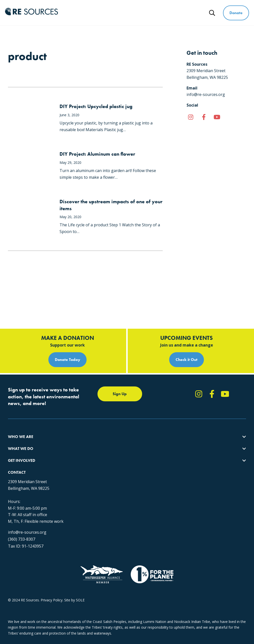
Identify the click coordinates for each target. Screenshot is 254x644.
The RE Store (82, 442)
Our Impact (17, 415)
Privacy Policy (52, 600)
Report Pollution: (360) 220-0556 (183, 415)
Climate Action (83, 415)
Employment (18, 433)
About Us (15, 406)
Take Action (167, 406)
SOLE (80, 600)
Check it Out (187, 323)
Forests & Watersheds (89, 433)
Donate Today (67, 323)
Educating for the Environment (96, 424)
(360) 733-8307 (22, 527)
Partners (15, 442)
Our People (17, 424)
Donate (236, 13)
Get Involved (147, 9)
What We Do (113, 9)
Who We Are (79, 9)
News (198, 16)
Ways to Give (182, 9)
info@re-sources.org (27, 520)
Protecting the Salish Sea (91, 406)
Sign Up (120, 357)
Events (163, 433)
